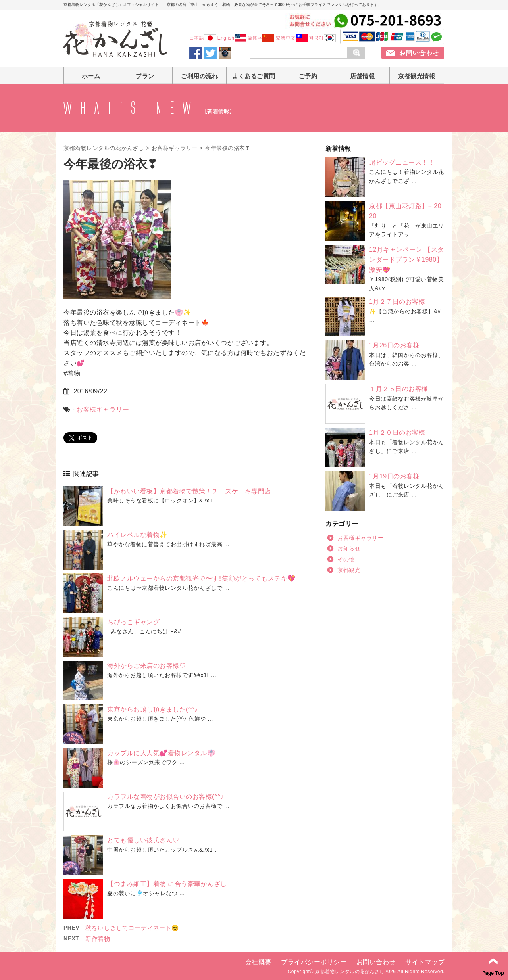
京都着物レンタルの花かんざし (104, 148)
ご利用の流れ (199, 76)
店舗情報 (362, 76)
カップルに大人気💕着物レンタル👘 (161, 753)
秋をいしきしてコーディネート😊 (132, 928)
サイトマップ (425, 962)
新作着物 (98, 939)
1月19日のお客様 (394, 476)
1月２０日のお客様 (397, 432)
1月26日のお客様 (394, 345)
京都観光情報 (417, 76)
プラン (145, 76)
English (232, 38)
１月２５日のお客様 (399, 389)
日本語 (203, 38)
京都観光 (349, 570)
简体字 (261, 38)
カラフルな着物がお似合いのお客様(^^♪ (165, 797)
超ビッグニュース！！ (402, 162)
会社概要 (258, 962)
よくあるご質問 (254, 76)
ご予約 (308, 76)
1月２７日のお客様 (397, 302)
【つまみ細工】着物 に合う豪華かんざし (167, 884)
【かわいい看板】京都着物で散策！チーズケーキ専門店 (189, 491)
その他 (346, 559)
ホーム (91, 76)
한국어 (322, 38)
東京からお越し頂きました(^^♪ (152, 709)
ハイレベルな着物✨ (138, 535)
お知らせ (349, 548)
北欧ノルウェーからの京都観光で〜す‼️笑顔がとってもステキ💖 (201, 578)
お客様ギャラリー (175, 148)
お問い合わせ (376, 962)
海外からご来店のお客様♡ (146, 666)
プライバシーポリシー (314, 962)
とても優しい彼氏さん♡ (143, 840)
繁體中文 (292, 38)
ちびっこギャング (133, 622)
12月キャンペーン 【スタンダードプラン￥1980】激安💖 (407, 260)
